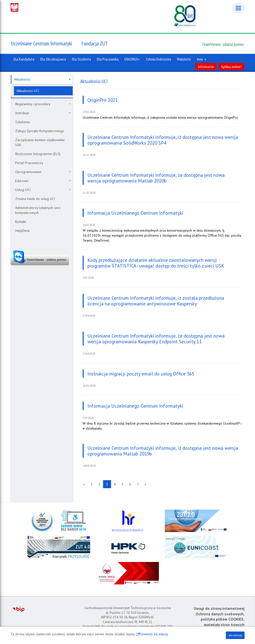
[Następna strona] (146, 484)
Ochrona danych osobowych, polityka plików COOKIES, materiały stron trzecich (220, 619)
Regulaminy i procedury (43, 104)
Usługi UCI (43, 190)
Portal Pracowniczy (29, 163)
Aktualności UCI (28, 91)
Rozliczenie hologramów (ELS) (38, 154)
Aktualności (42, 79)
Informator (206, 67)
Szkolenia (22, 122)
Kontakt (21, 222)
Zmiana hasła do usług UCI (35, 199)
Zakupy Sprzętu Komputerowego (40, 131)
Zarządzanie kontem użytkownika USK (40, 142)
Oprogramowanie (43, 172)
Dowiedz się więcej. (154, 634)
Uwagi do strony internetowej (219, 608)
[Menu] (238, 8)
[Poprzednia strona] (84, 484)
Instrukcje (43, 113)
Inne (202, 59)
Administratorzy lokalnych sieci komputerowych (38, 210)
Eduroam (43, 181)
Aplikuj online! (231, 67)
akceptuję (235, 635)
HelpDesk (22, 231)
